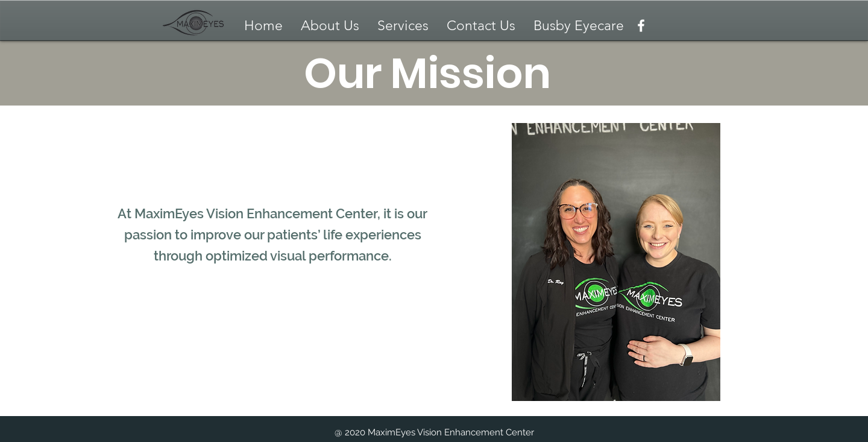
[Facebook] (641, 26)
